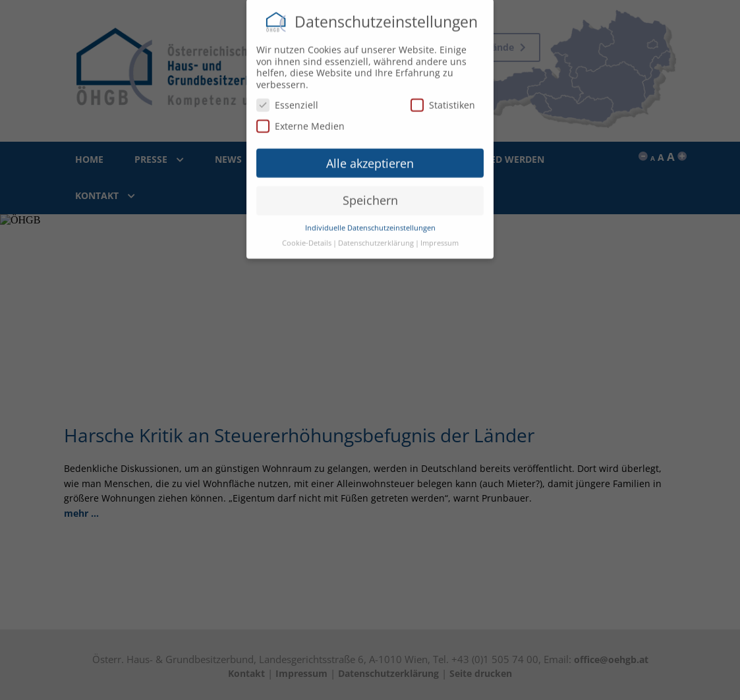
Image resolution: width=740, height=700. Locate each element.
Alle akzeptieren (370, 159)
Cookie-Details (307, 239)
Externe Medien (300, 122)
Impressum (440, 239)
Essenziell (287, 101)
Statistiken (443, 101)
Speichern (370, 196)
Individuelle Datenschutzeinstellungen (370, 223)
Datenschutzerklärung (376, 239)
